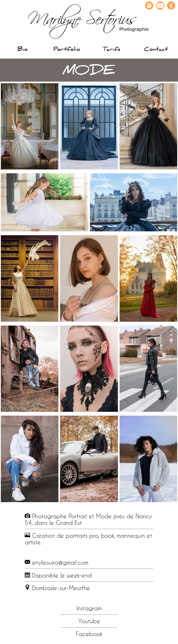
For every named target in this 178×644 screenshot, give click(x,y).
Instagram (89, 608)
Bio (22, 50)
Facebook (89, 634)
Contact (156, 50)
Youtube (89, 621)
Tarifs (111, 50)
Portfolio (67, 50)
